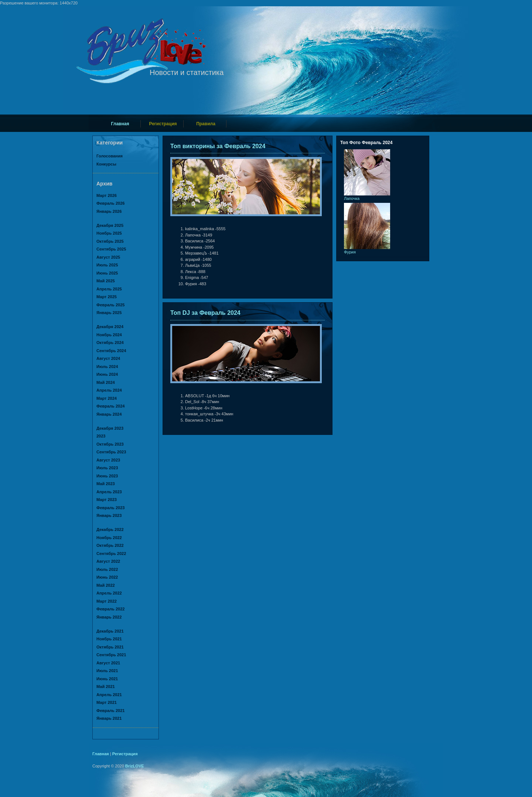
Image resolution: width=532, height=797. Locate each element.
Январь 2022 (109, 617)
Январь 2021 (109, 718)
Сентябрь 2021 (111, 655)
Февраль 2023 (110, 508)
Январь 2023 (109, 515)
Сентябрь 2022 (111, 554)
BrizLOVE (135, 766)
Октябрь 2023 (110, 444)
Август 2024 (108, 358)
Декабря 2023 (110, 428)
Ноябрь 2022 (109, 538)
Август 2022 (108, 561)
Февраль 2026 (110, 203)
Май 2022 (106, 585)
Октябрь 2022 (110, 545)
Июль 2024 (107, 367)
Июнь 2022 (107, 577)
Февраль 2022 (110, 609)
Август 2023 (108, 460)
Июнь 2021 (107, 679)
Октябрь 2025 (110, 241)
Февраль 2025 (110, 305)
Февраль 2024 (110, 406)
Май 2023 (106, 484)
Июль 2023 (107, 468)
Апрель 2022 (109, 593)
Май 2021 (106, 687)
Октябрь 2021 (110, 647)
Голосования (110, 156)
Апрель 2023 (109, 492)
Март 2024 (107, 398)
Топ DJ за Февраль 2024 (205, 313)
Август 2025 (108, 257)
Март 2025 (107, 297)
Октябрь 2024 (110, 343)
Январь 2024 (109, 414)
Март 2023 (107, 500)
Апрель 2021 (109, 695)
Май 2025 (106, 281)
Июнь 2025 (107, 273)
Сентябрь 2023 (111, 452)
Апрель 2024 (109, 390)
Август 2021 (108, 663)
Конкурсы (106, 164)
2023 (101, 436)
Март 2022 (107, 601)
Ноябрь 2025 (109, 233)
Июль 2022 (107, 569)
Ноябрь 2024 (109, 335)
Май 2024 (106, 382)
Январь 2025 (109, 313)
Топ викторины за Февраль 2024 (218, 146)
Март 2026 (107, 195)
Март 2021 (107, 702)
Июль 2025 (107, 265)
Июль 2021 (107, 671)
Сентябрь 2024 (111, 351)
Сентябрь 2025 (111, 249)
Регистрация (163, 124)
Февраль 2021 (110, 711)
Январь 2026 (109, 211)
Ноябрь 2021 (109, 639)
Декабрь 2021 (110, 631)
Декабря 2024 (110, 327)
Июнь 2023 (107, 476)
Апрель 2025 (109, 289)
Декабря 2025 (110, 225)
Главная (120, 124)
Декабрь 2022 (110, 529)
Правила (206, 124)
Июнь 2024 (107, 374)
